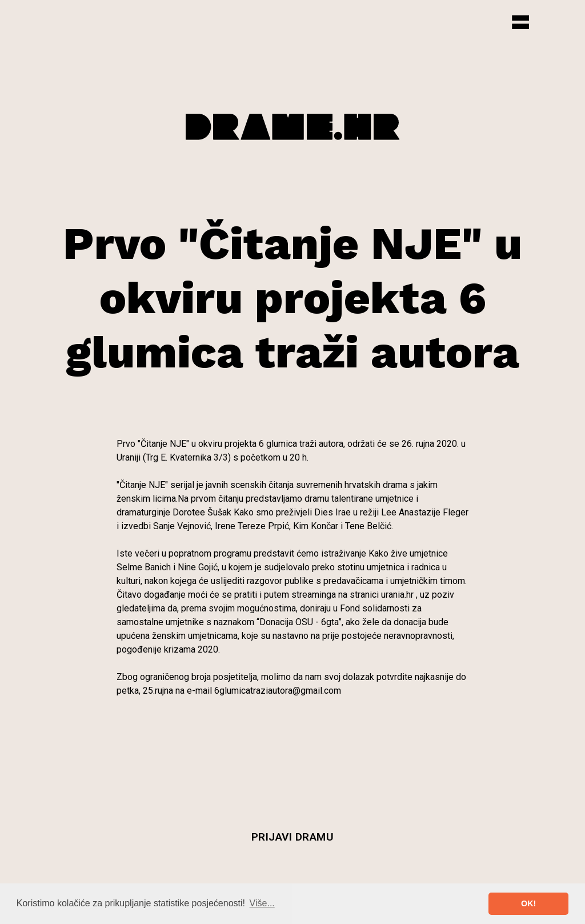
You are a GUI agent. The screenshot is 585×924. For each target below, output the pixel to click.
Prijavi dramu (293, 837)
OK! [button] (528, 903)
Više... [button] (262, 903)
